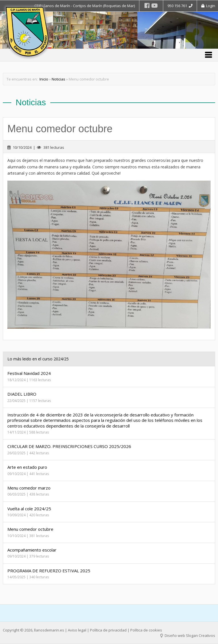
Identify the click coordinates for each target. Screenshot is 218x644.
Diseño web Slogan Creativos (188, 635)
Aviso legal (77, 630)
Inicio (44, 79)
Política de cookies (146, 630)
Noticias (58, 79)
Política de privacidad (108, 630)
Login (208, 6)
